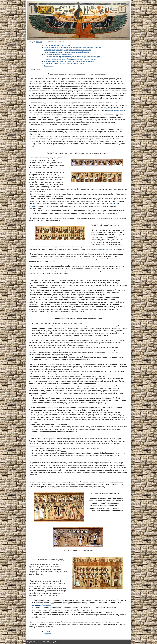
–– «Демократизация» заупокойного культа (58, 54)
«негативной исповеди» (42, 605)
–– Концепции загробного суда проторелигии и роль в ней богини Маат (68, 50)
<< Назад (47, 631)
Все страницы (49, 66)
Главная (39, 42)
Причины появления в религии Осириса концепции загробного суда (66, 52)
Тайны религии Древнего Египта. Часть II (58, 45)
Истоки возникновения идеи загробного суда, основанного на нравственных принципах (73, 48)
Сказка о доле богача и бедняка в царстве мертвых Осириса (64, 64)
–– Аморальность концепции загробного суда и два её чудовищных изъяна (69, 61)
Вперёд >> (47, 634)
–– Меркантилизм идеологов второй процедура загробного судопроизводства (70, 59)
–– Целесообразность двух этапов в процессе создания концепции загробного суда (72, 57)
